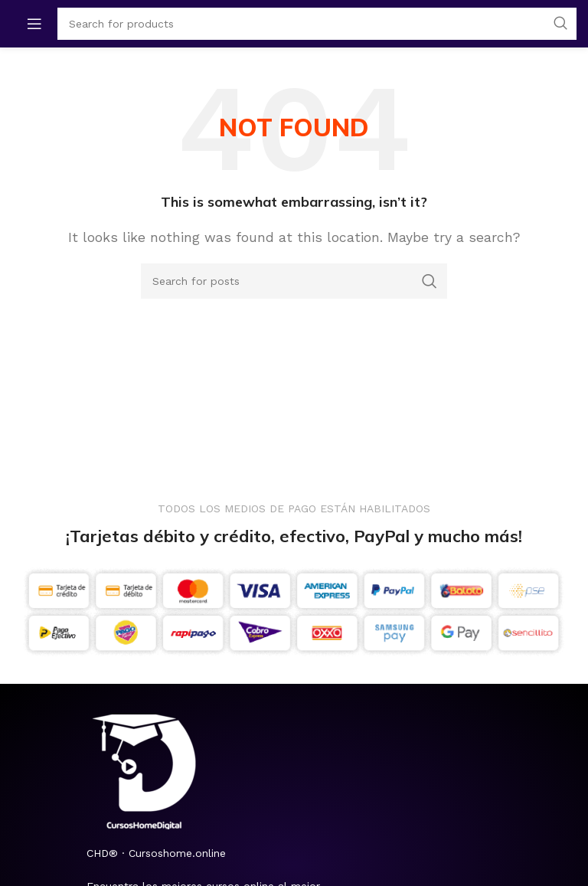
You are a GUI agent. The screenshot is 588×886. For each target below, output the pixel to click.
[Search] (294, 281)
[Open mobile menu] (34, 24)
